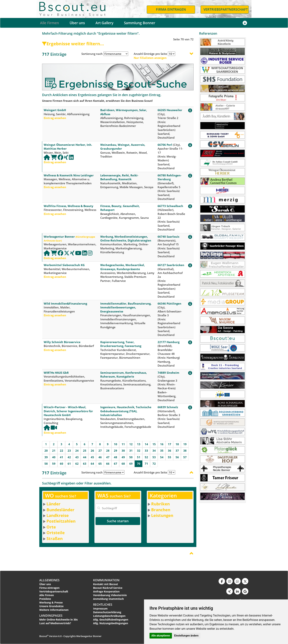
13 (139, 444)
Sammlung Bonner (140, 23)
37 (177, 451)
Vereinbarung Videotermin (110, 595)
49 (123, 457)
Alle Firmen (49, 23)
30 (123, 451)
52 (146, 457)
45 (92, 457)
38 (185, 451)
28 (108, 451)
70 (139, 464)
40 (54, 457)
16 (162, 444)
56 (177, 457)
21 (54, 451)
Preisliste (45, 599)
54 (162, 457)
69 (131, 464)
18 (177, 444)
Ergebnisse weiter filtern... (73, 44)
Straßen (55, 538)
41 (62, 457)
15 (154, 444)
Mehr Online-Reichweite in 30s (58, 620)
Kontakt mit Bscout (106, 584)
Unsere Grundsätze (51, 606)
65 (100, 464)
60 (62, 464)
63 (85, 464)
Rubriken (160, 504)
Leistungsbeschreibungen (109, 616)
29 (116, 451)
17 (170, 444)
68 (123, 464)
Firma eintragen (49, 588)
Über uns (77, 23)
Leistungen (162, 515)
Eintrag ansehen (55, 118)
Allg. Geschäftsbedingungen (111, 620)
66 (108, 464)
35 (162, 451)
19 (185, 444)
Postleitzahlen (61, 521)
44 (85, 457)
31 (131, 451)
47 (108, 457)
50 (131, 457)
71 (146, 464)
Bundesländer (60, 510)
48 (116, 457)
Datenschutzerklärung (107, 612)
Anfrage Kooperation (106, 591)
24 (77, 451)
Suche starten (118, 521)
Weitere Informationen (54, 610)
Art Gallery (104, 23)
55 (170, 457)
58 (46, 464)
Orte (51, 527)
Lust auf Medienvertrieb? (55, 623)
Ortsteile (56, 533)
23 (69, 451)
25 (85, 451)
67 (116, 464)
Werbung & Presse (51, 602)
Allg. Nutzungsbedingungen (111, 623)
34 (154, 451)
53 (154, 457)
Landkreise (58, 515)
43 (77, 457)
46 (100, 457)
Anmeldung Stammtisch (108, 599)
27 (100, 451)
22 (62, 451)
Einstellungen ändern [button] (186, 636)
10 (116, 444)
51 (139, 457)
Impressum (100, 609)
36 (170, 451)
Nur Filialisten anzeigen (150, 58)
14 (146, 444)
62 (77, 464)
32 (139, 451)
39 (46, 457)
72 (154, 464)
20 (46, 451)
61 (69, 464)
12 (131, 444)
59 (54, 464)
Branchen (161, 510)
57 (185, 457)
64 (92, 464)
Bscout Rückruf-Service (108, 588)
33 (146, 451)
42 (69, 457)
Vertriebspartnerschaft (54, 591)
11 (123, 444)
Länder (53, 504)
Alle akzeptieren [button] (161, 636)
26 (92, 451)
